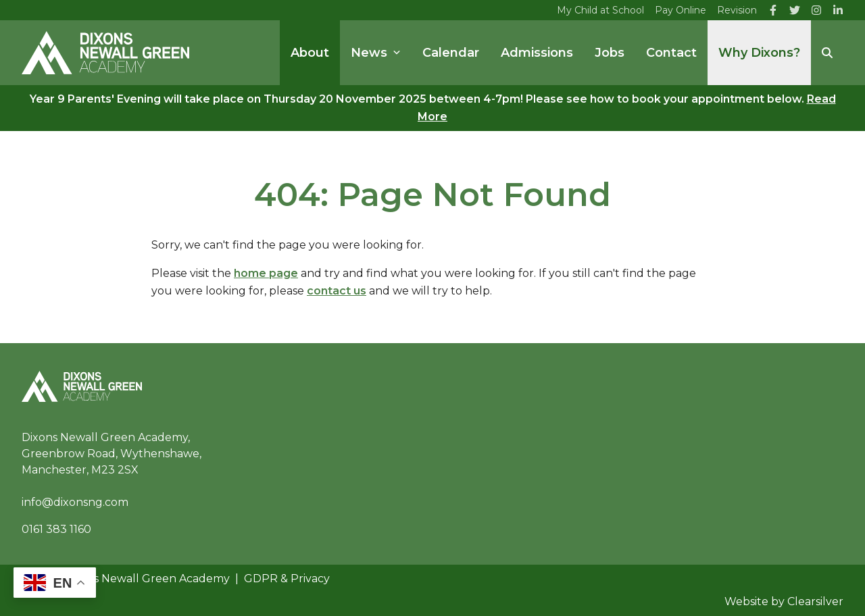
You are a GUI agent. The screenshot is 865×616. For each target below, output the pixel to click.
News (376, 53)
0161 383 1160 (56, 529)
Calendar (451, 53)
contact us (337, 291)
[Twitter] (795, 10)
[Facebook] (773, 10)
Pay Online (681, 10)
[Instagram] (816, 10)
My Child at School (600, 10)
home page (266, 273)
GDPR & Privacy (287, 579)
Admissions (537, 53)
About (310, 53)
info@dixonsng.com (75, 502)
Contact (671, 53)
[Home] (105, 53)
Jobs (610, 53)
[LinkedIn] (838, 10)
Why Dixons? (759, 53)
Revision (737, 10)
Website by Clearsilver (784, 601)
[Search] (827, 53)
